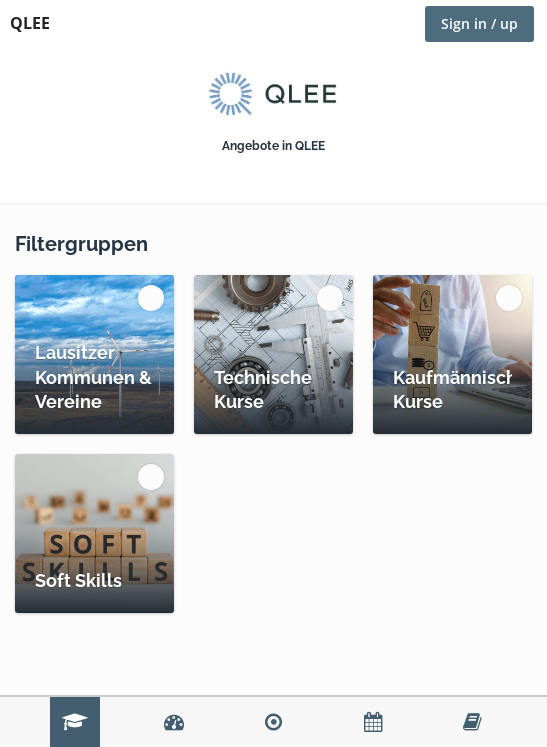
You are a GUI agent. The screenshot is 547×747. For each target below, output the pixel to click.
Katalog (75, 722)
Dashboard (174, 722)
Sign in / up (479, 23)
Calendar (373, 722)
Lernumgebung (472, 722)
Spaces (273, 722)
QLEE (30, 23)
